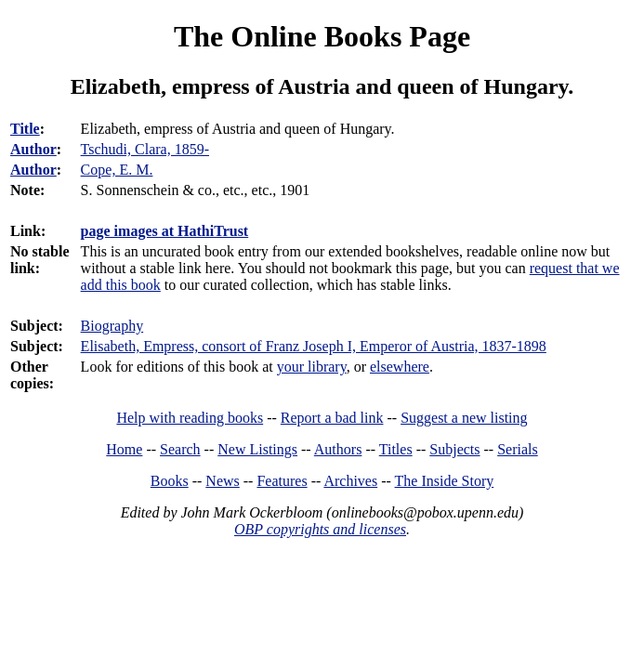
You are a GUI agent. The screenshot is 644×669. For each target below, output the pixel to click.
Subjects (454, 449)
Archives (350, 481)
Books (170, 481)
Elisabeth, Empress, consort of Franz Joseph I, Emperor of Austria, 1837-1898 (314, 346)
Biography (112, 326)
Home (124, 449)
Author (33, 149)
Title (25, 129)
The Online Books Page (322, 36)
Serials (518, 449)
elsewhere (400, 367)
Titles (396, 449)
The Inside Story (445, 481)
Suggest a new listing (464, 418)
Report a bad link (332, 418)
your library (312, 367)
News (222, 481)
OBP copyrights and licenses (320, 529)
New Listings (257, 449)
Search (180, 449)
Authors (338, 449)
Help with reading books (190, 418)
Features (282, 481)
